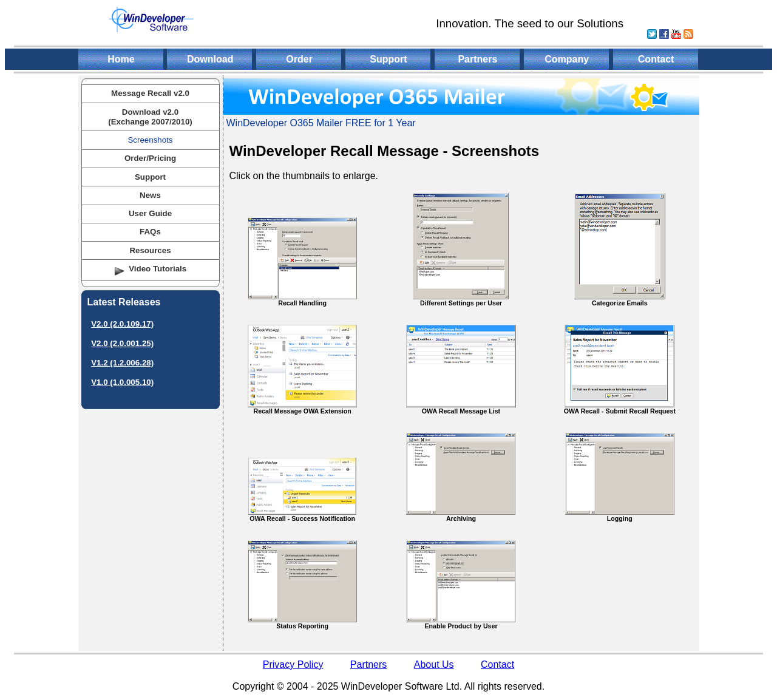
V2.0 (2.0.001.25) (122, 343)
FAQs (150, 232)
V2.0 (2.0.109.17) (122, 324)
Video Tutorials (158, 269)
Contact (656, 59)
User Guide (150, 213)
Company (567, 59)
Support (388, 59)
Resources (150, 250)
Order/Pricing (150, 158)
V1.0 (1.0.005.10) (122, 382)
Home (121, 59)
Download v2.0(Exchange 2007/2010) (150, 117)
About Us (434, 664)
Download (210, 59)
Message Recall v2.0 (150, 93)
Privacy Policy (293, 664)
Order (299, 59)
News (150, 195)
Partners (477, 59)
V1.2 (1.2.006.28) (122, 363)
